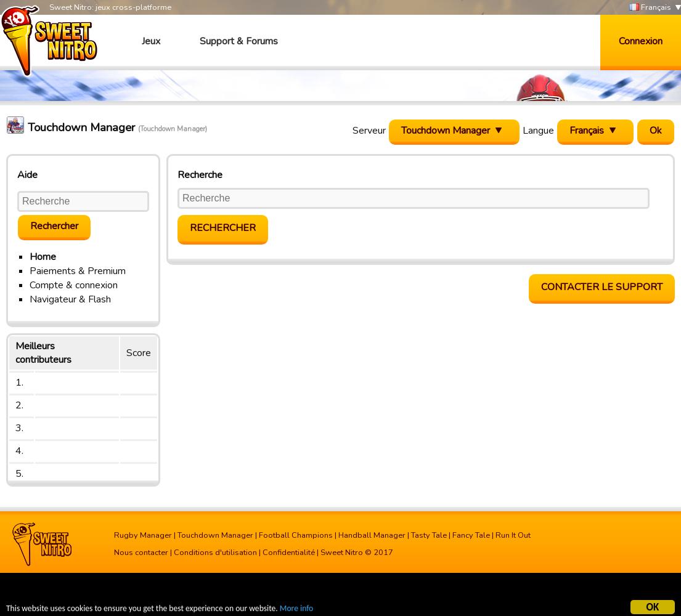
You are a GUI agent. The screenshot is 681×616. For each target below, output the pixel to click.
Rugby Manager (143, 535)
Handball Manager (372, 535)
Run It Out (513, 535)
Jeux (151, 41)
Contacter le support (602, 287)
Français (650, 8)
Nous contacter (141, 553)
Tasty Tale (429, 535)
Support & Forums (239, 41)
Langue (538, 131)
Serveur (369, 131)
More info (296, 610)
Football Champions (296, 535)
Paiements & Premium (78, 271)
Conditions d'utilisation (215, 553)
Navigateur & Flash (70, 299)
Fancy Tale (471, 535)
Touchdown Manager (215, 535)
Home (43, 257)
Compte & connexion (74, 285)
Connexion (641, 41)
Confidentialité (289, 553)
